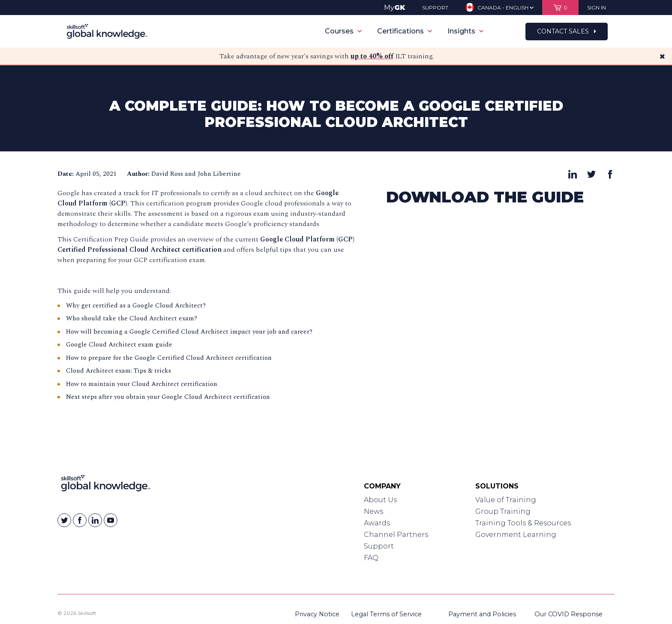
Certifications (405, 31)
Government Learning (516, 535)
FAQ (371, 558)
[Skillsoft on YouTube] (111, 520)
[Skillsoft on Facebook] (80, 520)
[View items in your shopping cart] (560, 8)
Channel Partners (396, 535)
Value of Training (506, 500)
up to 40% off (372, 56)
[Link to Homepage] (106, 485)
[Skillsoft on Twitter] (64, 520)
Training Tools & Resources (523, 523)
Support (379, 546)
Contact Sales (567, 31)
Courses (343, 31)
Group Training (503, 511)
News (373, 511)
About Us (380, 500)
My (394, 8)
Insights (465, 31)
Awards (377, 523)
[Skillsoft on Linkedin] (95, 520)
